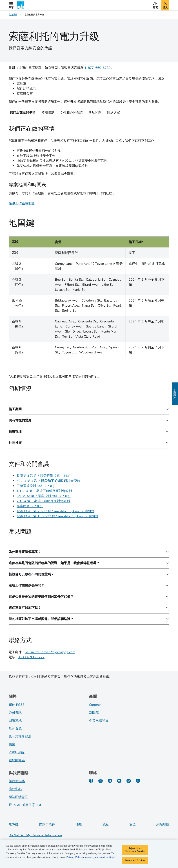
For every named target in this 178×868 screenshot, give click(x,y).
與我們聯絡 (17, 781)
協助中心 (15, 789)
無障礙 (14, 824)
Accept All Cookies (135, 861)
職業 (12, 744)
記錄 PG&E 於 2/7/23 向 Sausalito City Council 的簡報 (55, 511)
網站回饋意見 (18, 797)
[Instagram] (129, 781)
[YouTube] (119, 781)
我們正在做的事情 (23, 112)
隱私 (106, 824)
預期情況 (48, 113)
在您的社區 (17, 760)
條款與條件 (47, 824)
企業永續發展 (99, 721)
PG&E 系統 (17, 752)
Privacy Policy (74, 858)
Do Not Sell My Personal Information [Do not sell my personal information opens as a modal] (35, 835)
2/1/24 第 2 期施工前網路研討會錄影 (43, 501)
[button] (11, 5)
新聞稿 (94, 713)
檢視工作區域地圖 (22, 203)
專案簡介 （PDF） (30, 506)
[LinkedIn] (110, 781)
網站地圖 (163, 824)
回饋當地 (15, 721)
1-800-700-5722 (31, 657)
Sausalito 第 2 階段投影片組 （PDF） (44, 496)
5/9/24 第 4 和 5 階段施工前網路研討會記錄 (48, 481)
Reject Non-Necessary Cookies (135, 851)
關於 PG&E (17, 705)
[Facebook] (91, 781)
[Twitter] (101, 781)
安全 (133, 824)
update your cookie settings (100, 858)
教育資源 (15, 728)
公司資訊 (15, 713)
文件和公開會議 (71, 113)
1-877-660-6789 (98, 68)
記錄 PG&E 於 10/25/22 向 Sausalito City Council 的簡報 (57, 516)
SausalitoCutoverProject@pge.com (50, 652)
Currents (95, 705)
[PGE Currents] (138, 781)
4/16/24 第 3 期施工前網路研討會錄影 (44, 491)
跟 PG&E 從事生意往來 (25, 805)
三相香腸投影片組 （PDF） (36, 486)
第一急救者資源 (20, 736)
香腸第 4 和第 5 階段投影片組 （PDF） (45, 476)
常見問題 (95, 113)
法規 (79, 824)
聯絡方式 (114, 113)
